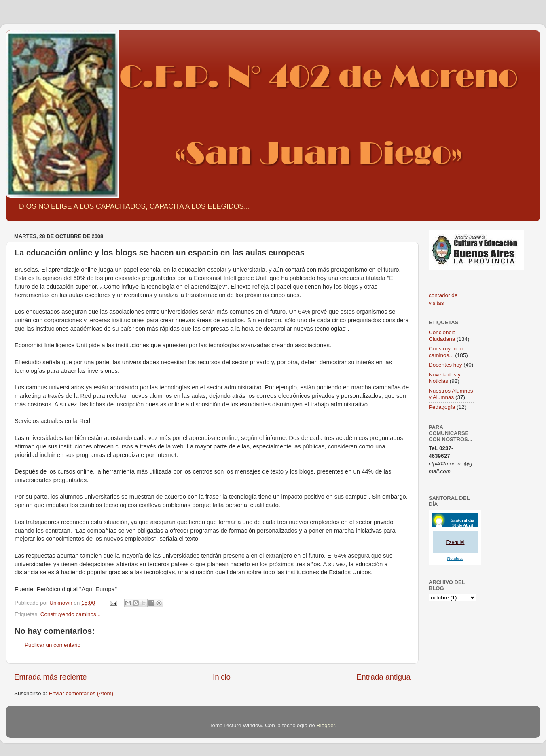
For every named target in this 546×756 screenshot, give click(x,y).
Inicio (222, 677)
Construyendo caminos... (71, 614)
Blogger (326, 725)
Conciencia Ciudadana (442, 336)
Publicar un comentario (53, 645)
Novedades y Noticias (445, 378)
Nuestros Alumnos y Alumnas (451, 394)
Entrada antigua (384, 677)
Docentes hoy (445, 365)
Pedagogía (442, 407)
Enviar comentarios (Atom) (81, 693)
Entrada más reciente (51, 677)
